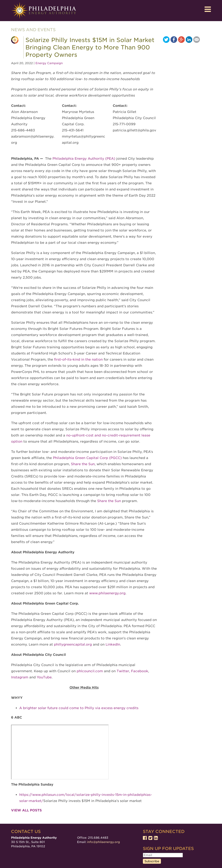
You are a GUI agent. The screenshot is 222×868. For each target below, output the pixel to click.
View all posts (26, 810)
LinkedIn (112, 644)
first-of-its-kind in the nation (78, 359)
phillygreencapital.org (73, 644)
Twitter (122, 671)
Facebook (139, 671)
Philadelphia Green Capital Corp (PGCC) (87, 458)
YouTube (44, 677)
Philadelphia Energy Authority (44, 11)
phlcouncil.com (89, 671)
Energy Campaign (49, 63)
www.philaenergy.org (107, 593)
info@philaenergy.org (104, 842)
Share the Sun (83, 464)
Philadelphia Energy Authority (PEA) (83, 159)
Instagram (20, 677)
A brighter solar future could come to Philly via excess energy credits (79, 708)
